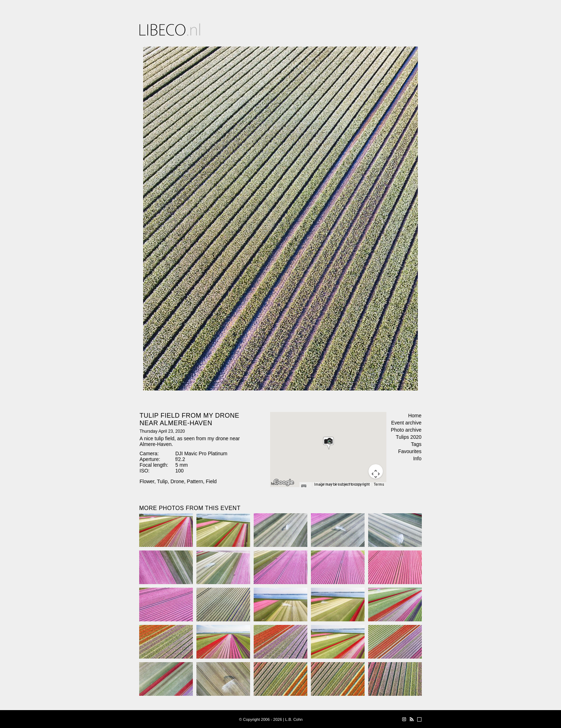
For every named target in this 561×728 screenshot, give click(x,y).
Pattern (195, 481)
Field (211, 481)
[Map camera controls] (376, 471)
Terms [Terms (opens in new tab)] (379, 484)
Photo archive (406, 430)
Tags (416, 444)
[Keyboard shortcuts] (306, 487)
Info (417, 458)
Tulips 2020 (409, 437)
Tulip (162, 481)
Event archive (406, 423)
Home (415, 416)
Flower (147, 481)
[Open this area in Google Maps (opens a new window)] (284, 482)
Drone (177, 481)
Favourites (410, 451)
